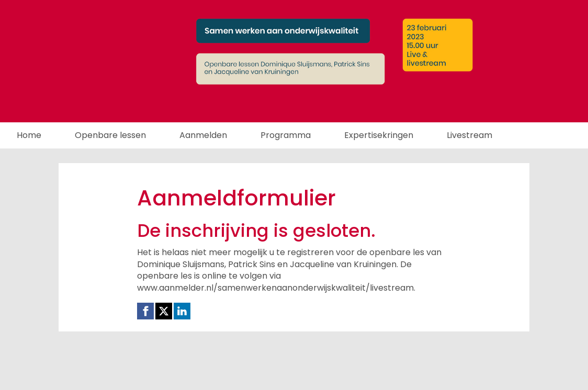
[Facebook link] (145, 311)
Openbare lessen (110, 135)
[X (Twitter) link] (164, 311)
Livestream (470, 135)
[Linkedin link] (182, 311)
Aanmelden (203, 135)
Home (29, 135)
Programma (286, 135)
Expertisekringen (379, 135)
